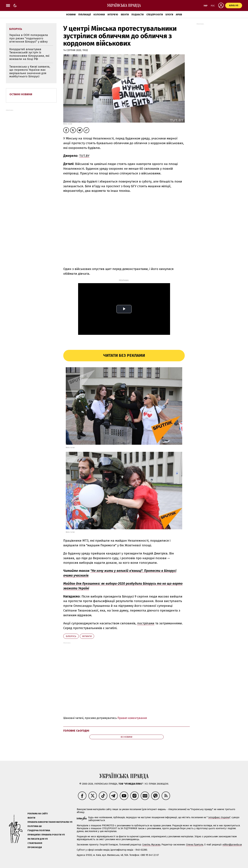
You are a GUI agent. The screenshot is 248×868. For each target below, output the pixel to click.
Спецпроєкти (155, 15)
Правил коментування (132, 718)
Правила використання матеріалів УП (50, 822)
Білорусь (71, 636)
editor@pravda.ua (232, 845)
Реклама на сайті (38, 814)
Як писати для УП (38, 839)
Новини (71, 15)
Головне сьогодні (76, 731)
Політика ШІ (35, 826)
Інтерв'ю (113, 15)
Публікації (85, 15)
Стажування (35, 843)
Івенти (125, 15)
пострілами (146, 623)
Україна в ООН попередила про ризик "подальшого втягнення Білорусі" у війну (29, 38)
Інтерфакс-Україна (219, 817)
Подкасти (137, 15)
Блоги (169, 15)
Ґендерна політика (39, 830)
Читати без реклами (124, 355)
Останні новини (21, 94)
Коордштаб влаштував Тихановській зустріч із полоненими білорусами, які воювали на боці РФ (29, 54)
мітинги (87, 636)
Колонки (99, 15)
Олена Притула (195, 845)
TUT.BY (84, 156)
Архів (179, 15)
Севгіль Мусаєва (151, 845)
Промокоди (35, 847)
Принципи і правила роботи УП (46, 835)
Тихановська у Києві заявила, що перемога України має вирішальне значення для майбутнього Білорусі (30, 72)
